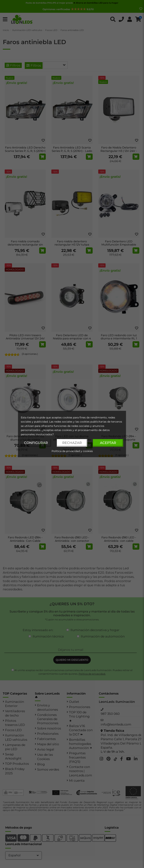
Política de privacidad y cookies (72, 451)
